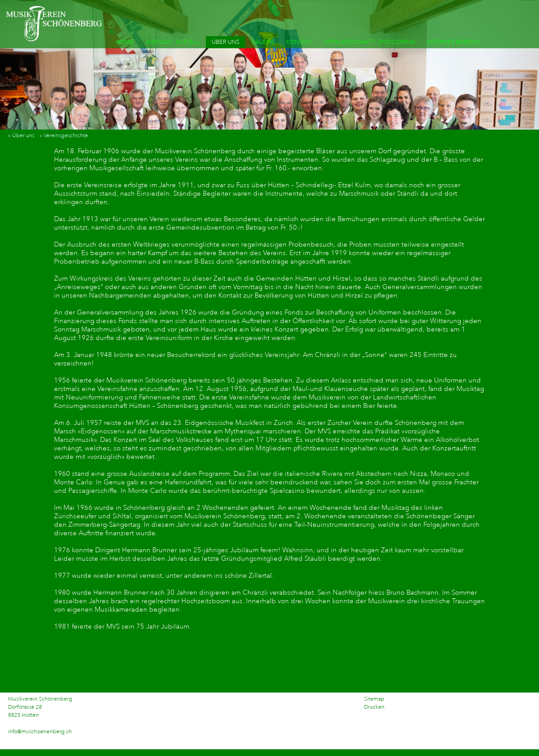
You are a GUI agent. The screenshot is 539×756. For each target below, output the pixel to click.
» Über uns (23, 136)
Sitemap (374, 699)
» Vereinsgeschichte (66, 136)
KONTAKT (299, 42)
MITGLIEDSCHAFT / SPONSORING (370, 42)
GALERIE (263, 42)
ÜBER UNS (226, 42)
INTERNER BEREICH (453, 42)
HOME (125, 42)
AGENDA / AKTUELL (173, 42)
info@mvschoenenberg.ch (40, 732)
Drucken (374, 707)
